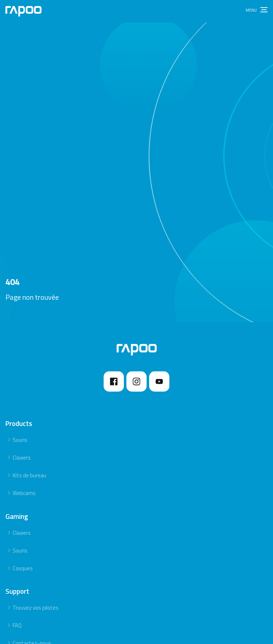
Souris (20, 440)
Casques (23, 568)
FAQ (17, 625)
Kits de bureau (29, 475)
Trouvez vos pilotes (36, 608)
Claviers (22, 458)
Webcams (24, 493)
